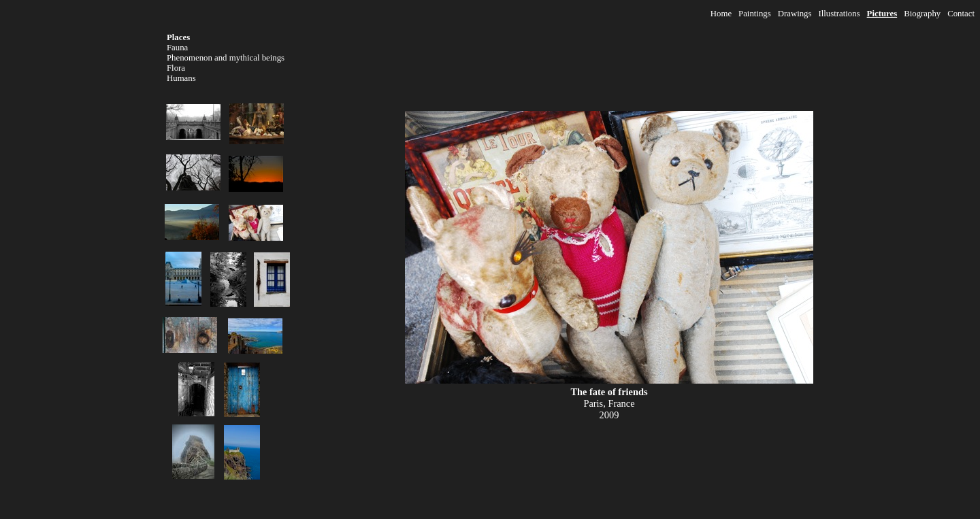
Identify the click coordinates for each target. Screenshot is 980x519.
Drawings (795, 14)
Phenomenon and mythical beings (226, 58)
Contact (961, 14)
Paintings (755, 14)
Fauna (177, 48)
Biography (922, 14)
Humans (181, 78)
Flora (176, 68)
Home (721, 14)
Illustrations (839, 14)
